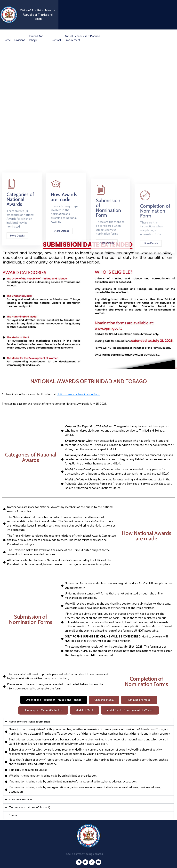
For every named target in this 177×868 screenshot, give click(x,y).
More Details (17, 278)
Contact (56, 40)
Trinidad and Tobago (36, 38)
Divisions (20, 40)
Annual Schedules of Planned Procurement (82, 38)
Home (7, 40)
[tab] (54, 700)
